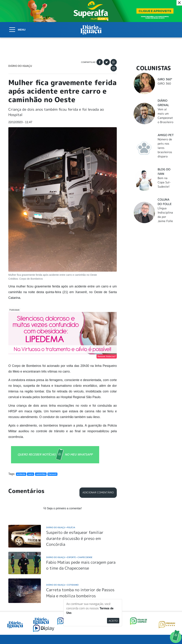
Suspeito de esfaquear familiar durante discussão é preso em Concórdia (75, 538)
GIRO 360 (164, 83)
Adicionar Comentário (98, 492)
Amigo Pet (166, 135)
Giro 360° (165, 79)
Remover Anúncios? (107, 356)
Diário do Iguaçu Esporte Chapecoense (69, 557)
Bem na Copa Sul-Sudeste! (164, 182)
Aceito (113, 621)
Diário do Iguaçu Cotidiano (62, 585)
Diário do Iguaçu (20, 66)
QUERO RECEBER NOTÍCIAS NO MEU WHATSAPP (55, 455)
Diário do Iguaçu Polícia (61, 527)
